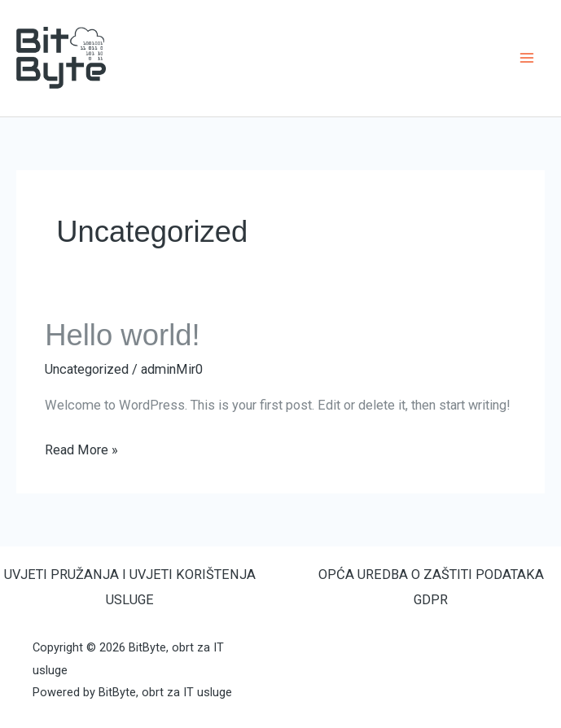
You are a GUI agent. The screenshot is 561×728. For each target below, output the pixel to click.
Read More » (81, 448)
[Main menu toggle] (526, 58)
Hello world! (123, 335)
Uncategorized (87, 369)
